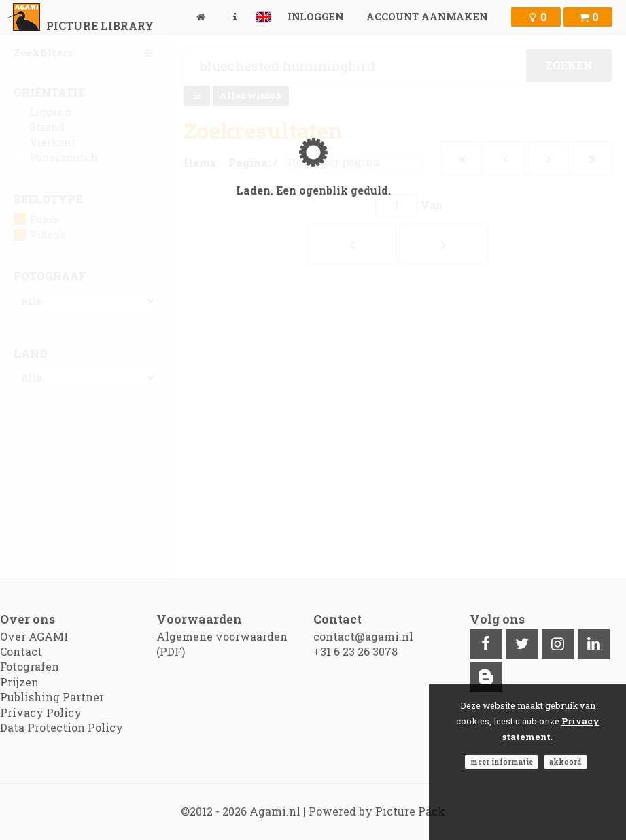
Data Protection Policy (62, 727)
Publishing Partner (52, 697)
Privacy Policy (41, 712)
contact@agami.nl (363, 636)
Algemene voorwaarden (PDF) (222, 644)
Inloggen (315, 17)
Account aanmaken (427, 17)
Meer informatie (502, 762)
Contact (21, 651)
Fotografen (30, 666)
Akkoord (566, 762)
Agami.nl (275, 811)
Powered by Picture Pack (377, 811)
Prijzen (19, 682)
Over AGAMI (34, 636)
